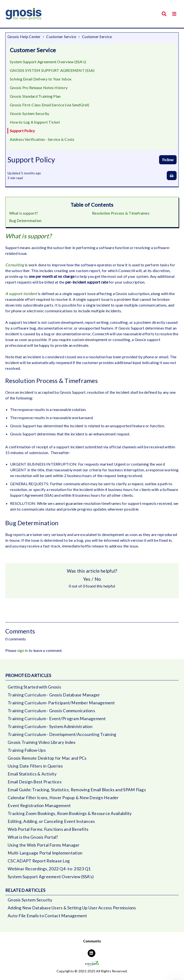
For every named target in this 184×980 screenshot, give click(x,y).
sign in (23, 650)
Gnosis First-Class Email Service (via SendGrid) (49, 105)
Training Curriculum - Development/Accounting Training (62, 734)
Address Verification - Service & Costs (42, 139)
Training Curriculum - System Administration (50, 726)
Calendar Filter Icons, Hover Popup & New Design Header (63, 798)
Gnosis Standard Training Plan (35, 96)
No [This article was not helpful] (98, 579)
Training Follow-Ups (27, 750)
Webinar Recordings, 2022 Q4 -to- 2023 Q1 (49, 869)
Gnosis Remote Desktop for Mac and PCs (47, 758)
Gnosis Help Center (24, 37)
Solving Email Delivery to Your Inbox (41, 79)
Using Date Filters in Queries (35, 766)
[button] (174, 14)
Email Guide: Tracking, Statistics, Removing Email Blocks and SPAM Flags (77, 790)
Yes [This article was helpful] (87, 579)
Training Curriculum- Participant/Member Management (61, 703)
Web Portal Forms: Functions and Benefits (48, 829)
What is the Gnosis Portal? (33, 837)
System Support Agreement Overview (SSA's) (48, 62)
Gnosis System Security (30, 113)
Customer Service (61, 37)
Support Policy (22, 131)
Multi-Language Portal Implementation (45, 853)
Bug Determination (25, 220)
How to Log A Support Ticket (35, 122)
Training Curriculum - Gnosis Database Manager (54, 695)
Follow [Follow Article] (168, 160)
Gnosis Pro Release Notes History (39, 88)
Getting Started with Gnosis (34, 687)
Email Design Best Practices (35, 782)
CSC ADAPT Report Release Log (39, 861)
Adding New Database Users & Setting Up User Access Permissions (72, 908)
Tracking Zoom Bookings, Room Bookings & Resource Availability (70, 813)
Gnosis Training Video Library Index (42, 742)
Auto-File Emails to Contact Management (47, 916)
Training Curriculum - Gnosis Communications (51, 711)
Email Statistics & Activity (32, 774)
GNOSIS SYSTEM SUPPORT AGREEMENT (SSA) (52, 70)
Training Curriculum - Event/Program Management (57, 719)
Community (92, 941)
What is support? (23, 213)
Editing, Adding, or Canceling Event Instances (51, 821)
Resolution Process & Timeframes (121, 213)
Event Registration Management (39, 806)
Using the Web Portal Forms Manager (44, 845)
